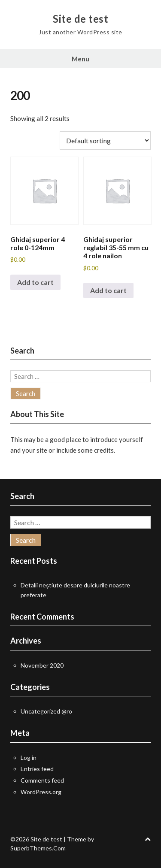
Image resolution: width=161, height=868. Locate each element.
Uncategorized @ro (46, 711)
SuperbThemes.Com (38, 848)
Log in (29, 758)
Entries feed (37, 769)
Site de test (80, 19)
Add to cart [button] (35, 282)
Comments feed (42, 780)
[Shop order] (105, 141)
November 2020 (42, 665)
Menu (80, 59)
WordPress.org (41, 792)
